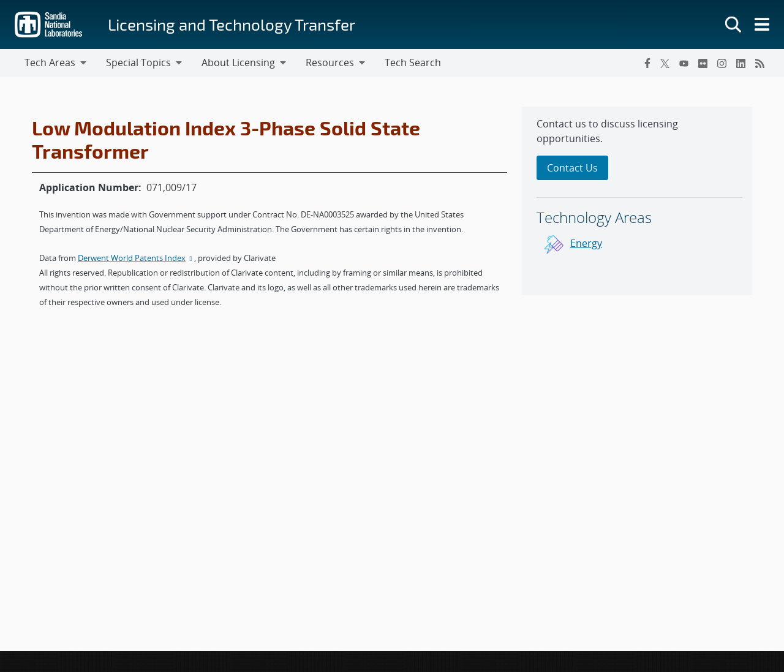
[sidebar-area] (637, 201)
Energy (586, 243)
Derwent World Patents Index (136, 258)
